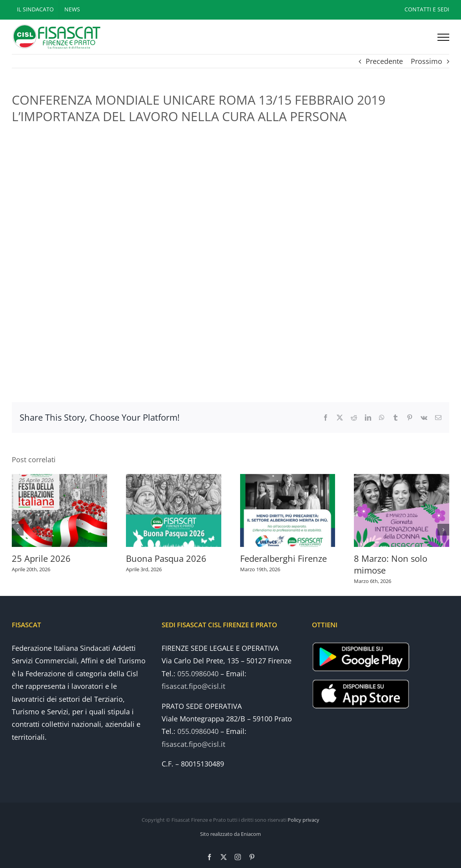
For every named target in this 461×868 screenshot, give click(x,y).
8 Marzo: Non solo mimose (391, 564)
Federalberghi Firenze (283, 558)
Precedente (384, 61)
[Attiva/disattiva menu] (443, 37)
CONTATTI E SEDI (427, 9)
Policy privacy (303, 820)
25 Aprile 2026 (41, 558)
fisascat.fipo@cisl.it (193, 686)
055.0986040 (198, 674)
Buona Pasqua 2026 (166, 558)
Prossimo (426, 61)
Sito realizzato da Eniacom (230, 834)
